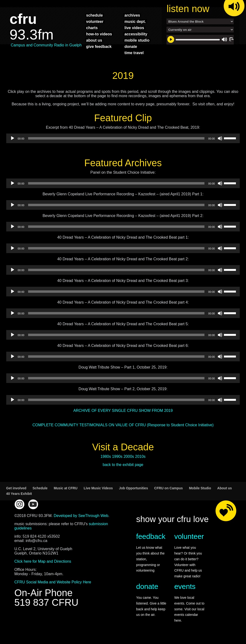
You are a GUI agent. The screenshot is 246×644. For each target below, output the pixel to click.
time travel (134, 53)
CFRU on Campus (169, 488)
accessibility (136, 34)
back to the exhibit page (123, 465)
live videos (134, 28)
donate (131, 46)
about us (94, 40)
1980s (106, 456)
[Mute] (220, 138)
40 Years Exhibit (19, 494)
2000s (129, 456)
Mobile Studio (200, 488)
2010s (140, 456)
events (185, 586)
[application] (123, 138)
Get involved (16, 488)
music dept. (135, 21)
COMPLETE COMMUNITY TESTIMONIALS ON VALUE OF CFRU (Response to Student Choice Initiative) (123, 425)
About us (224, 488)
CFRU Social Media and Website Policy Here (53, 582)
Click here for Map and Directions (43, 561)
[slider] (116, 138)
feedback (151, 536)
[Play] (12, 138)
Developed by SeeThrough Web (81, 516)
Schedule (40, 488)
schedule (95, 15)
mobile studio (137, 40)
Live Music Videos (98, 488)
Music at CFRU (66, 488)
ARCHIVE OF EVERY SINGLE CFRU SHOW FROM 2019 (123, 411)
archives (132, 15)
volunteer (95, 21)
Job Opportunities (133, 488)
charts (92, 28)
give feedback (99, 46)
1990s (117, 456)
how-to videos (99, 34)
